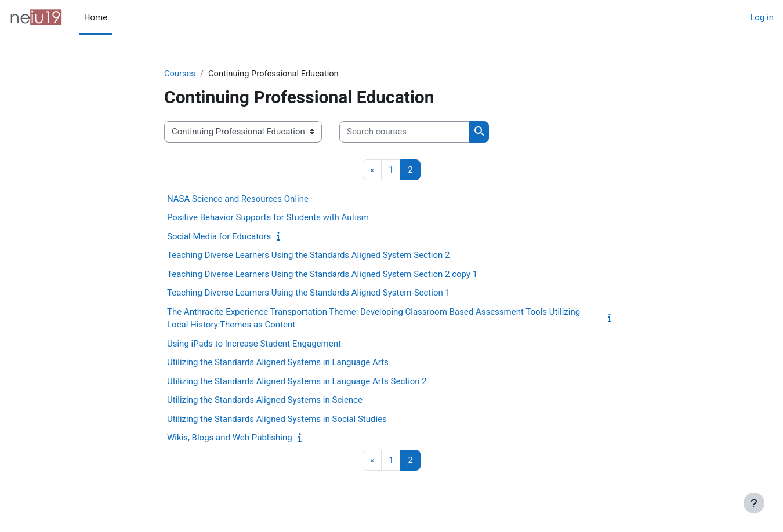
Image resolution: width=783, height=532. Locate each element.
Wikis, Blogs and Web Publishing (230, 438)
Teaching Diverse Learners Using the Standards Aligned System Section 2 (309, 256)
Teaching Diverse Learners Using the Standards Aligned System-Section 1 (309, 293)
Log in (762, 17)
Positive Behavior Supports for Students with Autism (268, 218)
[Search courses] (405, 132)
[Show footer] (754, 503)
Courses (180, 74)
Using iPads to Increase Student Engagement (254, 344)
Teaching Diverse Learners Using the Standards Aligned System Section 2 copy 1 (322, 275)
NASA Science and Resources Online (238, 199)
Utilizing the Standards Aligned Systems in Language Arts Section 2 (297, 382)
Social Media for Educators (219, 237)
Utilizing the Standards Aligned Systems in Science (265, 400)
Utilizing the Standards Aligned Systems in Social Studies (277, 420)
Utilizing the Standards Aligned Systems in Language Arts (278, 363)
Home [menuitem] (96, 17)
